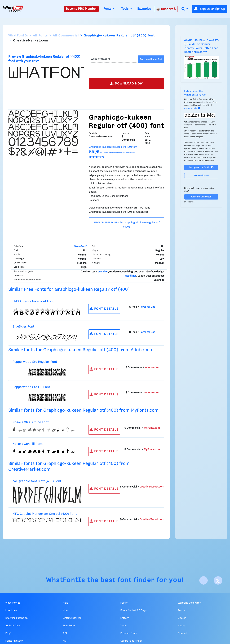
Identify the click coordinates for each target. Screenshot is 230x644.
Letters (125, 618)
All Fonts (40, 36)
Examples (144, 9)
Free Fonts (69, 626)
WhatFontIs (18, 36)
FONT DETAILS (104, 309)
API (65, 633)
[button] (185, 9)
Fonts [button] (108, 9)
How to (67, 610)
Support (166, 9)
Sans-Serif (80, 247)
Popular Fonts (129, 633)
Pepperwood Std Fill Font (31, 387)
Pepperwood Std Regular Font (35, 362)
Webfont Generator (201, 197)
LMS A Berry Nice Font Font (33, 301)
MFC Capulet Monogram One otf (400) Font (45, 514)
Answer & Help (192, 108)
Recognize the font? (201, 167)
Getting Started (72, 618)
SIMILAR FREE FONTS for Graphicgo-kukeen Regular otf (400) (127, 225)
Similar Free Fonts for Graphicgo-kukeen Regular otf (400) (69, 289)
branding (103, 272)
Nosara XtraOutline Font (31, 422)
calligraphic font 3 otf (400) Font (37, 481)
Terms (182, 610)
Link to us (11, 610)
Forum (124, 603)
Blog (8, 633)
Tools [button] (125, 9)
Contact (183, 633)
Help (66, 603)
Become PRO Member (81, 9)
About (181, 626)
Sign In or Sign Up (210, 9)
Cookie (182, 618)
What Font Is (13, 603)
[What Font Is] (13, 9)
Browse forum (201, 176)
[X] (218, 580)
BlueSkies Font (23, 327)
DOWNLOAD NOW (127, 83)
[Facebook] (204, 580)
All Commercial (66, 36)
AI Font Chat (13, 626)
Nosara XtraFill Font (27, 444)
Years (124, 626)
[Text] (113, 59)
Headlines (131, 276)
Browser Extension (16, 618)
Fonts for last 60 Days (133, 610)
